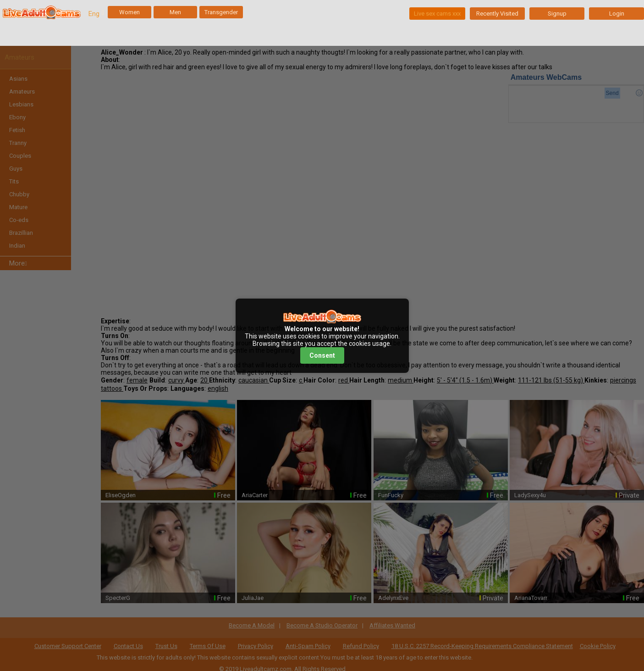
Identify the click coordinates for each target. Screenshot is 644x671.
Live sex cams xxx (437, 14)
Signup (557, 14)
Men (175, 12)
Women (129, 12)
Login (617, 14)
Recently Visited (497, 14)
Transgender (221, 12)
